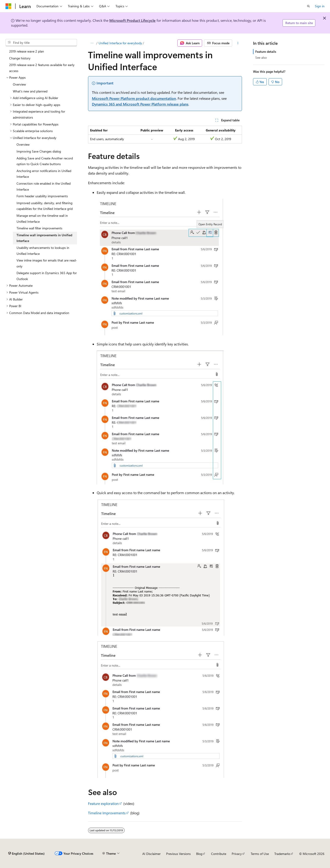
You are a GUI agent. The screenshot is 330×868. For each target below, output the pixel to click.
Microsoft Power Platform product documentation (134, 98)
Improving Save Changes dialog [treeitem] (39, 151)
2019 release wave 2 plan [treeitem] (27, 51)
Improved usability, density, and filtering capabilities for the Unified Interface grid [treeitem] (45, 206)
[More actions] (238, 43)
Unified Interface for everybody (120, 43)
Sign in (320, 6)
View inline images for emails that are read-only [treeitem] (47, 263)
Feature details (266, 51)
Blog (199, 854)
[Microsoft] (8, 6)
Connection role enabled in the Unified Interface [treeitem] (44, 186)
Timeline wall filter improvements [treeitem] (39, 228)
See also (261, 57)
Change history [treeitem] (20, 58)
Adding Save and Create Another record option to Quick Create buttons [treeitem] (45, 161)
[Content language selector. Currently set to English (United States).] (26, 854)
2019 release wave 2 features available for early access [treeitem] (42, 68)
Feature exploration (103, 803)
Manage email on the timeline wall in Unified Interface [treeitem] (42, 218)
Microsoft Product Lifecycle (132, 20)
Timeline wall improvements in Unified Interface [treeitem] (44, 238)
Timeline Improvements (107, 813)
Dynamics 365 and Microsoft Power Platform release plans (140, 104)
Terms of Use (260, 854)
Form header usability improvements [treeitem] (42, 196)
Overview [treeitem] (19, 84)
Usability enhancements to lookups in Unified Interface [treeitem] (43, 251)
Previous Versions (178, 854)
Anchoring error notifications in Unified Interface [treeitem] (44, 174)
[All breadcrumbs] (92, 43)
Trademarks (282, 854)
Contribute (219, 854)
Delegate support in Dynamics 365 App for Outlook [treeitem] (47, 276)
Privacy (237, 854)
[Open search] (308, 6)
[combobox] (41, 43)
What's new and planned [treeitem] (30, 91)
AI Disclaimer (151, 854)
